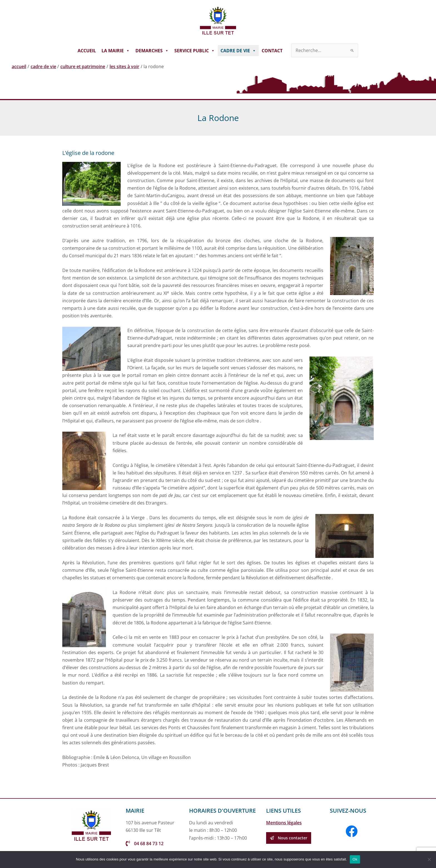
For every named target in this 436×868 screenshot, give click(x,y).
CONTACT (272, 51)
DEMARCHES (152, 51)
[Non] (429, 859)
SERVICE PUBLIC (195, 51)
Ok (355, 859)
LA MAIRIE (116, 51)
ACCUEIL (87, 51)
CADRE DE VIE (238, 51)
